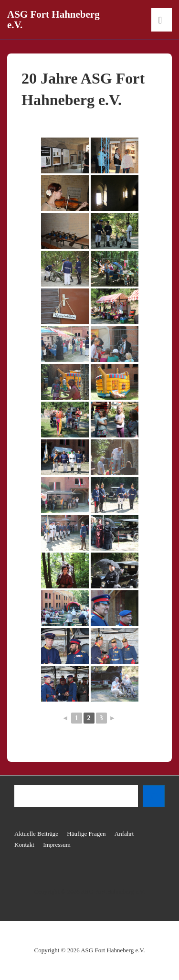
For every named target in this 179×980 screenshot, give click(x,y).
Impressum (57, 845)
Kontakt (24, 845)
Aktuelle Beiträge (36, 834)
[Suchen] (154, 796)
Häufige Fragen (86, 834)
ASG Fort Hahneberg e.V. (53, 20)
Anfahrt (124, 834)
